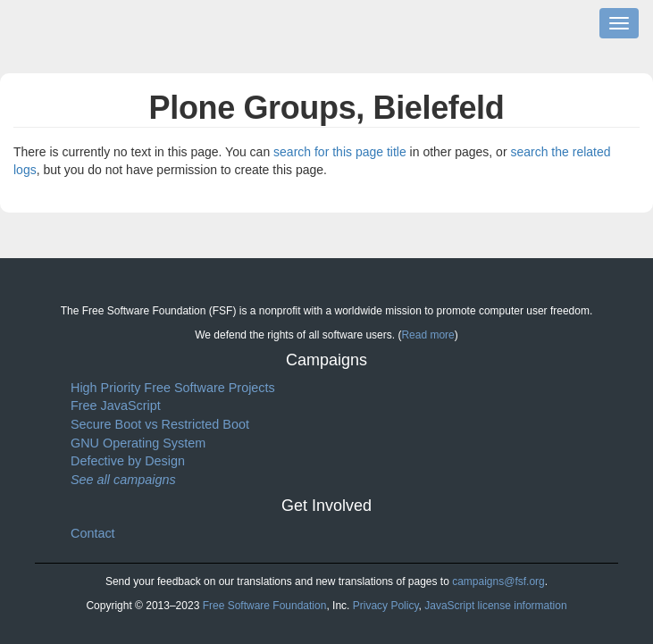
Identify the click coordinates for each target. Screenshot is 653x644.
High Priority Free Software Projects (173, 388)
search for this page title (340, 152)
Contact (93, 533)
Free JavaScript (116, 406)
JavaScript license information (495, 606)
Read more (427, 335)
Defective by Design (128, 461)
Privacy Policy (386, 606)
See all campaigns (123, 480)
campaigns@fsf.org (498, 581)
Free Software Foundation (265, 606)
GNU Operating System (138, 443)
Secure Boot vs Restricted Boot (160, 424)
